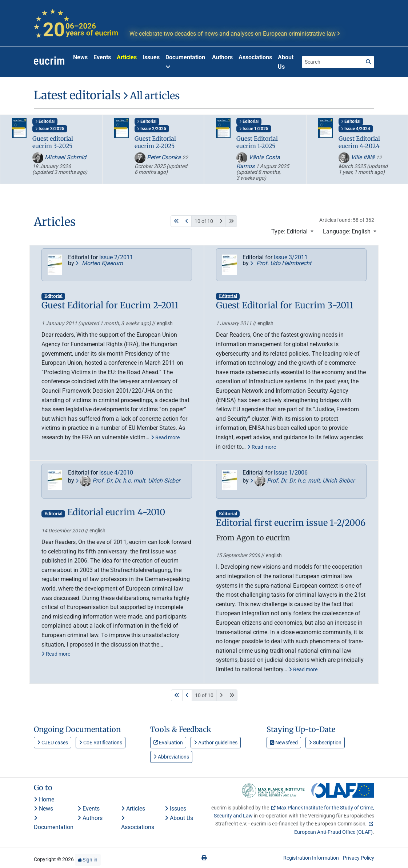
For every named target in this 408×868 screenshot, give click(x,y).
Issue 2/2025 (152, 129)
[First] (176, 221)
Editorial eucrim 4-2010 (116, 512)
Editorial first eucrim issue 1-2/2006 (291, 523)
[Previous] (187, 221)
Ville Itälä (357, 157)
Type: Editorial (290, 231)
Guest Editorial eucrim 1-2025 (257, 142)
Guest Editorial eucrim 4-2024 (359, 142)
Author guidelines (216, 743)
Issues (151, 57)
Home (44, 799)
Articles (127, 57)
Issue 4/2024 (356, 129)
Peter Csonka (158, 157)
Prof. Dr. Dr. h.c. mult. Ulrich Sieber (128, 481)
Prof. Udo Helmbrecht (281, 263)
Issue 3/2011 (291, 257)
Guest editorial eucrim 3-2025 (53, 142)
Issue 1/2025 (254, 129)
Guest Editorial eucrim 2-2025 (155, 142)
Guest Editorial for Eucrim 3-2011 (285, 305)
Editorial (45, 121)
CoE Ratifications (101, 743)
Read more (165, 437)
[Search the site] (332, 62)
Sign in (88, 860)
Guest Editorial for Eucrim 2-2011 (110, 305)
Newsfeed (284, 743)
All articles (151, 96)
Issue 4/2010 (116, 473)
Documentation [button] (185, 62)
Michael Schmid (59, 157)
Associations (255, 57)
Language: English (347, 231)
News (80, 57)
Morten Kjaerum (99, 263)
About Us (286, 62)
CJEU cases (53, 743)
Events (102, 57)
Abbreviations (171, 757)
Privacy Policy (359, 858)
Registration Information (311, 858)
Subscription (325, 743)
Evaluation (168, 743)
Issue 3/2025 (50, 129)
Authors (222, 57)
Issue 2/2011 (116, 257)
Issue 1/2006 (291, 473)
